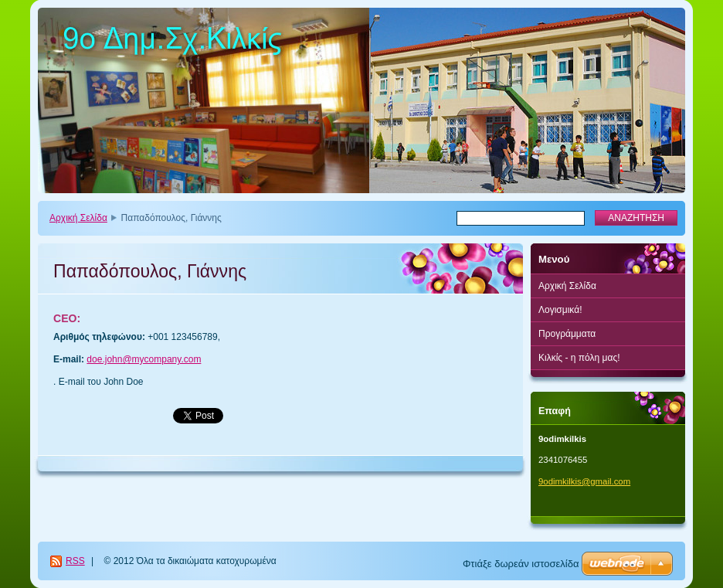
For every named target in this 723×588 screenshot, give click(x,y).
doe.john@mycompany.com (144, 359)
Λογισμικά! (560, 310)
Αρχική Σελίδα (78, 218)
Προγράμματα (567, 334)
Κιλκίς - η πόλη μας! (579, 358)
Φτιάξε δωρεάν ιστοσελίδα (521, 564)
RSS (75, 561)
